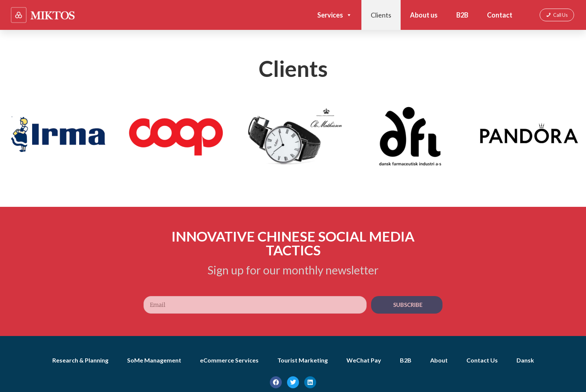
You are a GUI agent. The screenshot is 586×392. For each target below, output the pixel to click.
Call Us (560, 15)
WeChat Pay (364, 360)
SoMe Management (154, 360)
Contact (500, 15)
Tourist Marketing (303, 360)
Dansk (525, 360)
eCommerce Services (229, 360)
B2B (462, 15)
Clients (381, 15)
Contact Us (482, 360)
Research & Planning (80, 360)
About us (424, 15)
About (439, 360)
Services (335, 15)
